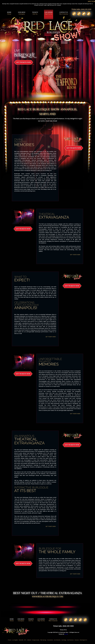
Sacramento (50, 642)
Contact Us (63, 13)
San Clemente (57, 642)
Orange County (36, 642)
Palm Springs (43, 642)
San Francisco (70, 642)
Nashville (21, 642)
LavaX (66, 636)
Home (9, 13)
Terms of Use (63, 632)
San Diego (64, 642)
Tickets (34, 13)
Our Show (21, 13)
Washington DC (83, 642)
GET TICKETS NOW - (75, 255)
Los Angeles (15, 642)
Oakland (29, 642)
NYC (25, 642)
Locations (48, 13)
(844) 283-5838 (86, 9)
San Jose (77, 642)
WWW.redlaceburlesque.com (48, 597)
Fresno (10, 642)
